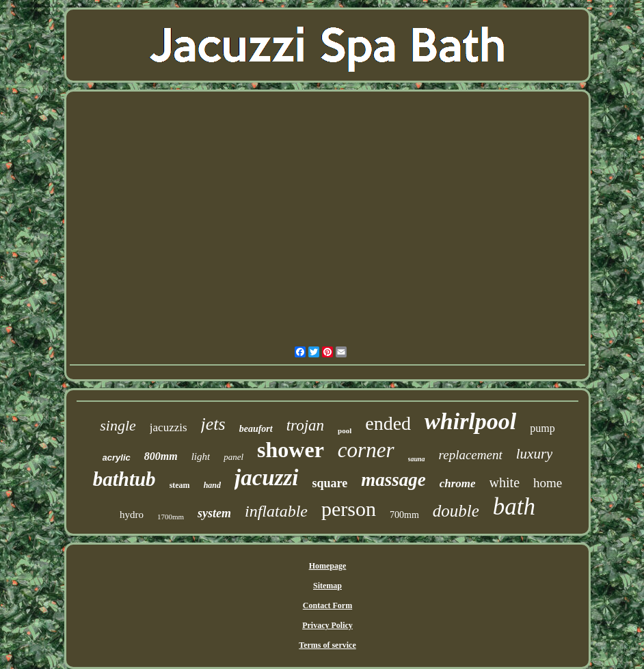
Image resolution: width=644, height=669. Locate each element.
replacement (471, 455)
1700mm (171, 517)
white (505, 482)
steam (180, 485)
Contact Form (327, 605)
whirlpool (470, 421)
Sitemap (327, 586)
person (349, 509)
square (330, 483)
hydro (132, 515)
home (548, 483)
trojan (305, 425)
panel (233, 457)
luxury (535, 454)
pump (542, 428)
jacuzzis (169, 427)
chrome (458, 483)
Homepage (328, 566)
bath (514, 507)
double (456, 511)
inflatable (276, 511)
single (118, 425)
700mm (404, 515)
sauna (417, 459)
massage (393, 480)
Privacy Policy (327, 625)
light (201, 456)
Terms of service (327, 645)
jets (213, 424)
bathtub (124, 479)
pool (345, 431)
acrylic (117, 458)
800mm (161, 456)
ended (388, 423)
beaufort (256, 429)
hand (212, 485)
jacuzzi (267, 478)
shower (291, 450)
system (214, 513)
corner (366, 450)
